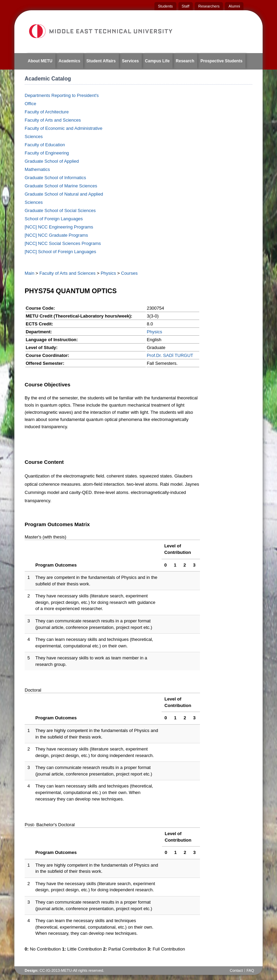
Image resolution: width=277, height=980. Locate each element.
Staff (186, 6)
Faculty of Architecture (47, 112)
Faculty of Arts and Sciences (53, 120)
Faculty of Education (45, 145)
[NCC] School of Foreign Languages (60, 252)
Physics (108, 273)
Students (165, 6)
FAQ (250, 970)
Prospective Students (221, 61)
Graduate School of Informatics (55, 178)
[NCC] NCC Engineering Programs (59, 227)
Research (185, 61)
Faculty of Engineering (47, 153)
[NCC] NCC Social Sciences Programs (63, 243)
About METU (40, 61)
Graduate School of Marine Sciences (61, 186)
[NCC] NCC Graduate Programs (56, 235)
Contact (236, 970)
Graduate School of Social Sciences (60, 210)
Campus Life (157, 61)
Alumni (234, 6)
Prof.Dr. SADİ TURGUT (170, 355)
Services (130, 61)
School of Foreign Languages (54, 219)
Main (29, 273)
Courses (129, 273)
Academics (69, 61)
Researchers (209, 6)
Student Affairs (101, 61)
